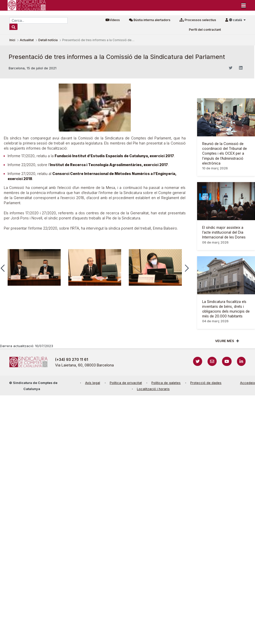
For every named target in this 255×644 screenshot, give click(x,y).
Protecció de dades (206, 383)
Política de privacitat (126, 383)
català (236, 20)
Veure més (225, 341)
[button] (187, 268)
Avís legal (93, 383)
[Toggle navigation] (244, 5)
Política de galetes (166, 383)
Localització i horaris (153, 389)
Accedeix (248, 383)
